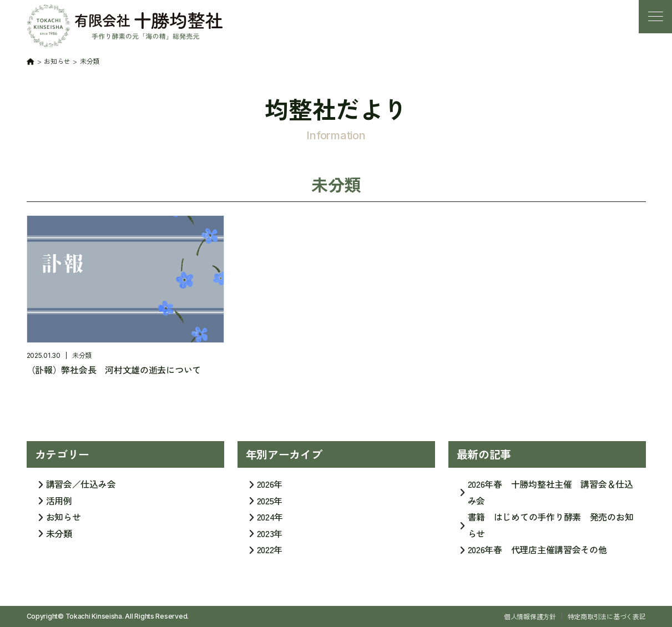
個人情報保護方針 (530, 616)
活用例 (59, 504)
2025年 (270, 504)
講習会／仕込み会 (81, 488)
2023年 (270, 537)
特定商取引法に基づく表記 (607, 616)
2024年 (270, 521)
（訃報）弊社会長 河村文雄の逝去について (114, 370)
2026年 (270, 488)
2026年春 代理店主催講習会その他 (537, 554)
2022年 (270, 554)
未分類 (82, 355)
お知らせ (64, 521)
